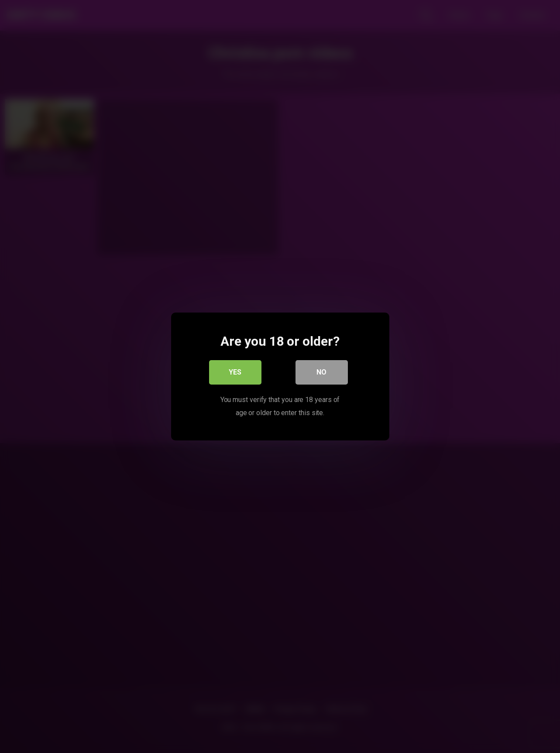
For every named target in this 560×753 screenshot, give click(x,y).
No (321, 372)
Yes (235, 372)
